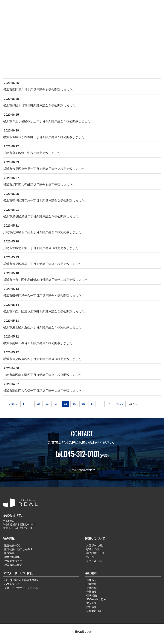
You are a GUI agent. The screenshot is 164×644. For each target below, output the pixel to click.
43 (56, 404)
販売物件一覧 (12, 545)
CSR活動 (92, 596)
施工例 (90, 557)
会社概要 (91, 592)
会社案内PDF (94, 611)
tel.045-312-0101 (77, 454)
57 (108, 404)
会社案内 (91, 573)
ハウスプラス (12, 584)
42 (48, 404)
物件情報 (9, 538)
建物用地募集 (12, 557)
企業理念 (91, 588)
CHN (148, 6)
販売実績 (9, 553)
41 (39, 404)
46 (83, 404)
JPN (141, 6)
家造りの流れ (94, 549)
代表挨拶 (91, 584)
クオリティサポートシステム (21, 588)
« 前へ (13, 404)
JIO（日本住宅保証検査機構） (22, 580)
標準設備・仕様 (95, 553)
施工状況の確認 (13, 565)
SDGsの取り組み (96, 599)
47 (92, 404)
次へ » (119, 404)
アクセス (91, 603)
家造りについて (95, 538)
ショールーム (94, 561)
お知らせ (91, 580)
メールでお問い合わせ (82, 470)
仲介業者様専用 (13, 561)
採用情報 (91, 607)
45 (74, 404)
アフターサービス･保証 (18, 573)
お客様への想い (95, 545)
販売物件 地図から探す (18, 549)
